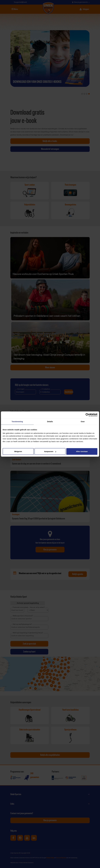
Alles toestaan (82, 451)
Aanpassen (50, 451)
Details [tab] (50, 421)
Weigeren (18, 451)
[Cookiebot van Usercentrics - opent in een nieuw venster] (87, 415)
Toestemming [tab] (17, 421)
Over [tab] (83, 421)
